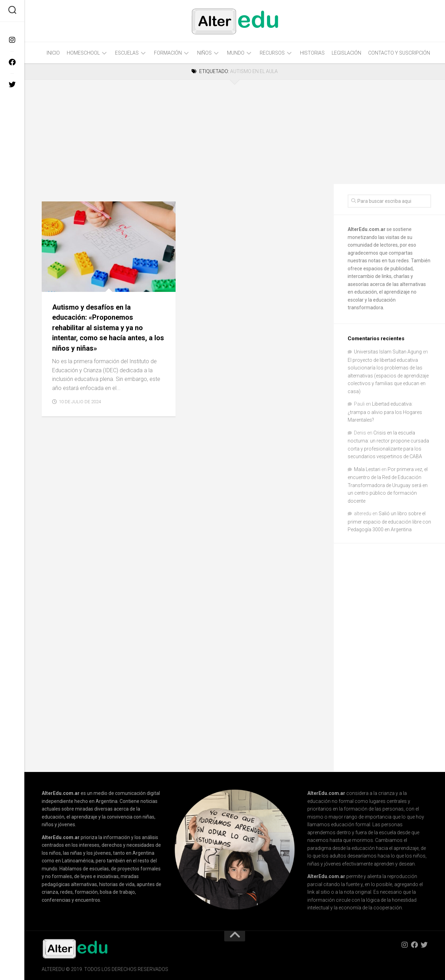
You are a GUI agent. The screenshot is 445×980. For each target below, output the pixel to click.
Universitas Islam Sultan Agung (388, 352)
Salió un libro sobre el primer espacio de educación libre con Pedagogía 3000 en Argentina (389, 521)
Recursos (272, 53)
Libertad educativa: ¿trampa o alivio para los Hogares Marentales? (385, 412)
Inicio (53, 53)
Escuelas (127, 53)
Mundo (236, 53)
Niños (204, 53)
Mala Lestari (367, 469)
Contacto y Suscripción (399, 53)
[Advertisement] (179, 132)
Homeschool (83, 53)
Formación (168, 53)
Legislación (346, 53)
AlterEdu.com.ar (367, 229)
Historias (312, 53)
